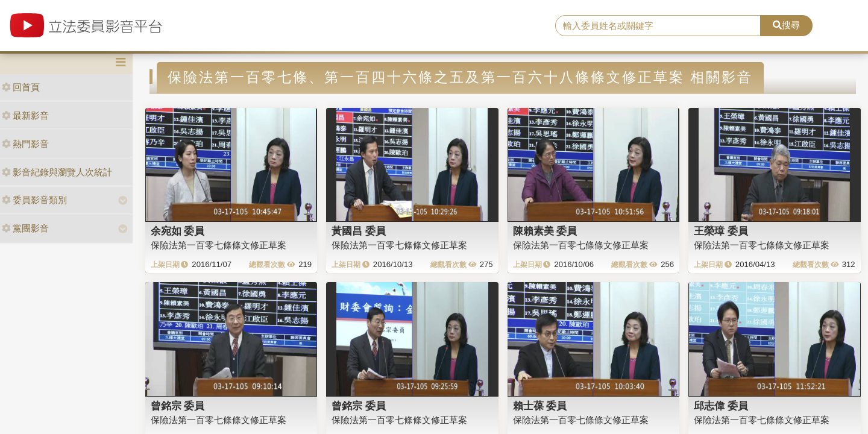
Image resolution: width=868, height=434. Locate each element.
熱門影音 (25, 144)
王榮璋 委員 (721, 231)
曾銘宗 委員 (178, 406)
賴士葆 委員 (540, 406)
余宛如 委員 (178, 231)
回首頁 (21, 87)
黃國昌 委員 (359, 231)
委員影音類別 (34, 200)
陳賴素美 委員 (545, 231)
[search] (658, 26)
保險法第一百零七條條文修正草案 (219, 245)
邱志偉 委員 (721, 406)
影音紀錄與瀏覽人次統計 (57, 172)
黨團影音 (25, 228)
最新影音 (25, 115)
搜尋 (786, 25)
